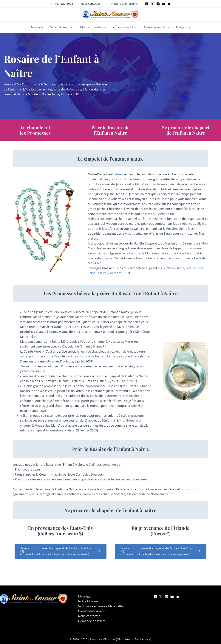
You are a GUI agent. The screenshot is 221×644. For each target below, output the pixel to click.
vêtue (118, 174)
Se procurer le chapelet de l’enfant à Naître (186, 130)
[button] (90, 4)
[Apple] (169, 4)
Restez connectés (154, 27)
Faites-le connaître (93, 27)
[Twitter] (152, 4)
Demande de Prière (91, 621)
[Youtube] (164, 4)
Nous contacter (88, 616)
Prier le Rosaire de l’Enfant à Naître (110, 130)
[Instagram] (158, 4)
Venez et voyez (64, 27)
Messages (41, 27)
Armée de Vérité (124, 27)
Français (179, 27)
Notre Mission (87, 601)
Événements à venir (91, 611)
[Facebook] (147, 4)
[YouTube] (172, 597)
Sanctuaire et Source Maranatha (100, 606)
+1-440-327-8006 (62, 4)
